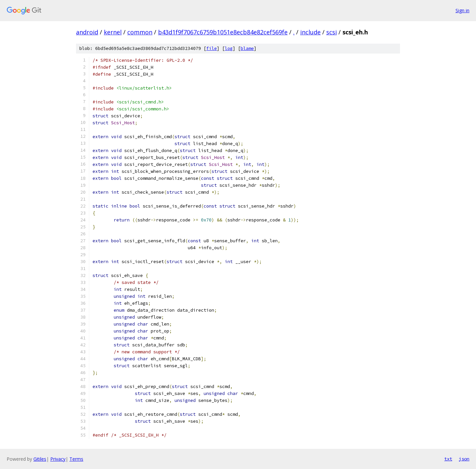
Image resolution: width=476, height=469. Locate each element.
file (212, 48)
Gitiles (40, 459)
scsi (332, 32)
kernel (113, 32)
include (310, 32)
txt (448, 459)
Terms (76, 459)
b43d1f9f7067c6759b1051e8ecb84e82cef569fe (223, 32)
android (87, 32)
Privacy (58, 459)
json (464, 459)
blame (247, 48)
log (229, 48)
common (140, 32)
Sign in (462, 10)
